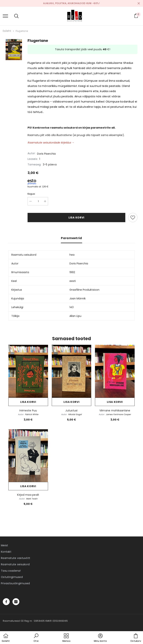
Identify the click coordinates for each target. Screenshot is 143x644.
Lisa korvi (76, 218)
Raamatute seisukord (15, 564)
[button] (36, 638)
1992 (72, 272)
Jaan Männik (78, 298)
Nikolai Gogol (75, 414)
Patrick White (32, 414)
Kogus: (31, 194)
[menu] (5, 16)
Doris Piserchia (46, 154)
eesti (73, 281)
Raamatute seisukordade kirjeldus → (51, 143)
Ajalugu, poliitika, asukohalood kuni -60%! (71, 3)
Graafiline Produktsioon (84, 290)
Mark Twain (32, 499)
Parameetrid (71, 238)
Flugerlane (22, 31)
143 (71, 307)
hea (72, 255)
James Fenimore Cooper (118, 414)
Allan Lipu (75, 316)
